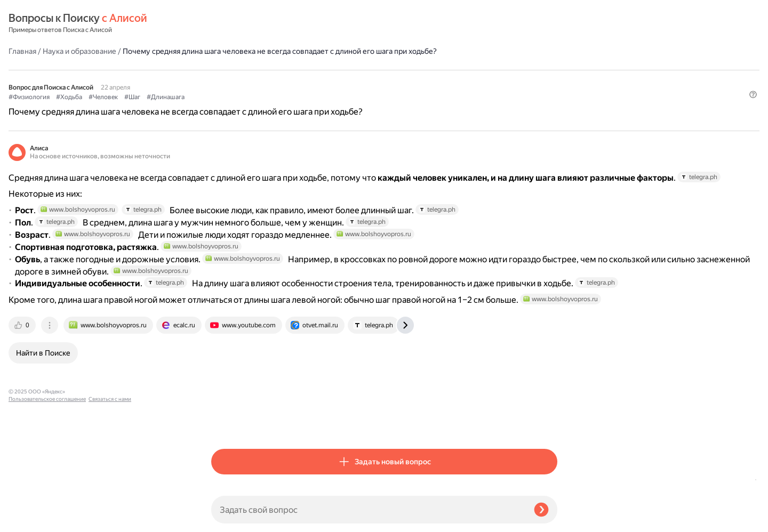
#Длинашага (368, 80)
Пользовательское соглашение (47, 512)
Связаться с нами (30, 519)
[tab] (226, 422)
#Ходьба (272, 80)
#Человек (306, 80)
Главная (225, 23)
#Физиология (232, 80)
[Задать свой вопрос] (368, 510)
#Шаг (335, 80)
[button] (551, 98)
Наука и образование (282, 23)
